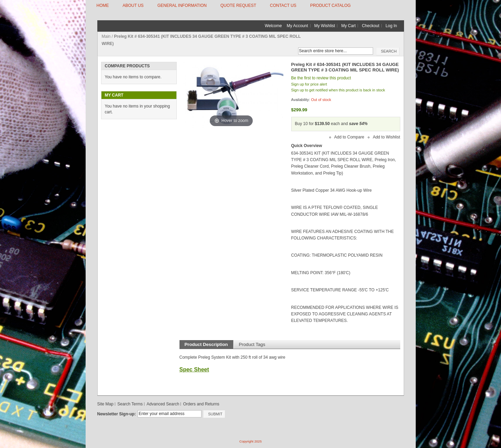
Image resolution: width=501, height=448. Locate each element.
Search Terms (130, 404)
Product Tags (252, 344)
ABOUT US (133, 5)
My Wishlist (325, 26)
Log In (391, 26)
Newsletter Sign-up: (117, 414)
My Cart (348, 26)
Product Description (206, 344)
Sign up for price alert (309, 84)
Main (106, 36)
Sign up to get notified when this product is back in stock (338, 90)
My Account (297, 26)
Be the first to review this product (321, 78)
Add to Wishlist (386, 137)
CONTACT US (283, 5)
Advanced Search (163, 404)
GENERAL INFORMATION (182, 5)
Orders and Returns (201, 404)
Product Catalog (330, 5)
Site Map (105, 404)
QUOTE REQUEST (238, 5)
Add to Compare (349, 137)
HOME (103, 5)
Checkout (371, 26)
